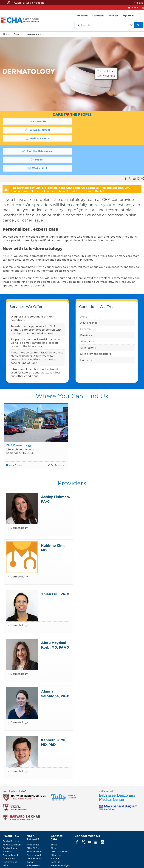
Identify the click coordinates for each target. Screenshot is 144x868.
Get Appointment (103, 121)
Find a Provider (11, 824)
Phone (54, 831)
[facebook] (77, 825)
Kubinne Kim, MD (53, 531)
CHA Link (56, 838)
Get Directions (58, 448)
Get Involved (10, 845)
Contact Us (36, 121)
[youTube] (90, 825)
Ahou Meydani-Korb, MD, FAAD (55, 628)
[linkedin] (96, 825)
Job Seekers (33, 848)
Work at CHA (36, 151)
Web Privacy (104, 863)
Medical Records (36, 130)
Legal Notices (86, 863)
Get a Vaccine (36, 3)
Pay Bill (103, 142)
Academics (33, 828)
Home (6, 34)
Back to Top (124, 863)
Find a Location (12, 828)
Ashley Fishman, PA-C (55, 482)
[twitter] (83, 825)
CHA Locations (59, 835)
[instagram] (102, 825)
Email (54, 828)
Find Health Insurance (36, 142)
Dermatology (34, 34)
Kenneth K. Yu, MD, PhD (54, 725)
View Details (16, 448)
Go (139, 25)
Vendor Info (33, 852)
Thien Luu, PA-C (55, 577)
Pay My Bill (9, 842)
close (140, 3)
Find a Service (11, 831)
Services (18, 34)
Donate (134, 8)
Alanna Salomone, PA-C (55, 676)
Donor (30, 845)
